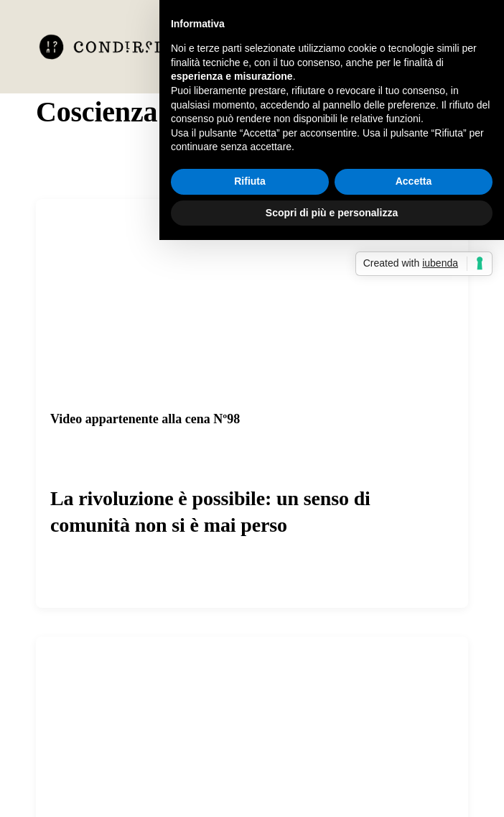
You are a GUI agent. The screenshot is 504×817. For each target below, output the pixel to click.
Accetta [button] (414, 181)
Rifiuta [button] (250, 181)
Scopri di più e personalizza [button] (332, 213)
